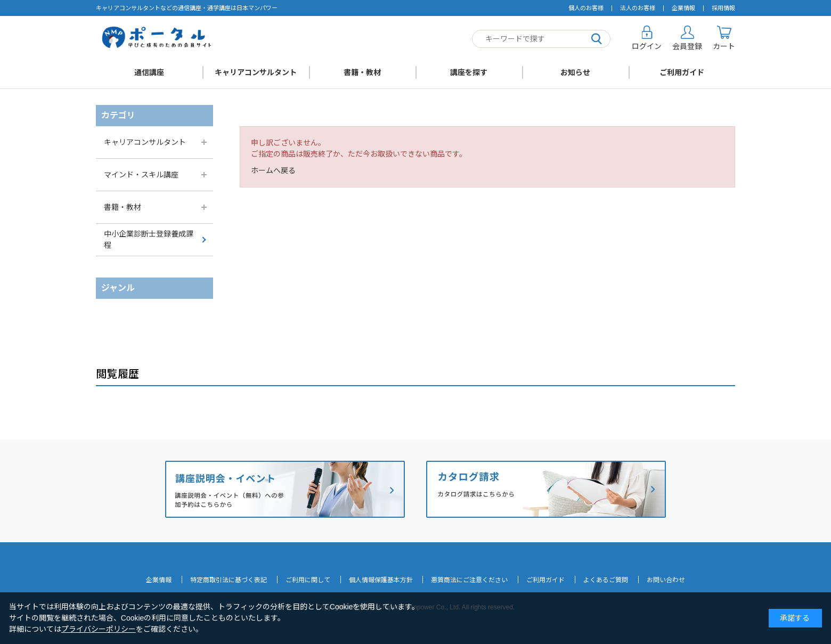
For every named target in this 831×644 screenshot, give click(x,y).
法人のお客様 (638, 8)
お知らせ (575, 72)
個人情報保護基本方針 (381, 580)
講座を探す (469, 72)
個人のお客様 (586, 8)
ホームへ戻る (273, 170)
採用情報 (723, 8)
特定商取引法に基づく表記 (229, 580)
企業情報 (683, 8)
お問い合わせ (666, 580)
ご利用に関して (308, 580)
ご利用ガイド (682, 72)
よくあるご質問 (606, 580)
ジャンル (118, 288)
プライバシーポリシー (99, 629)
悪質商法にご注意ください (469, 580)
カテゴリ (118, 115)
